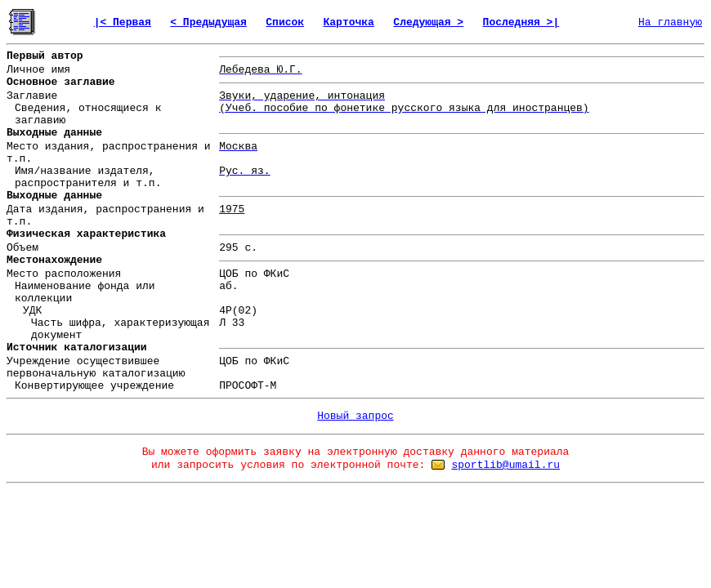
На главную (670, 22)
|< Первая (123, 22)
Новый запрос (355, 416)
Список (285, 22)
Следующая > (428, 22)
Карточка (349, 22)
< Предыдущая (208, 22)
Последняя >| (521, 22)
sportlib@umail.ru (505, 465)
